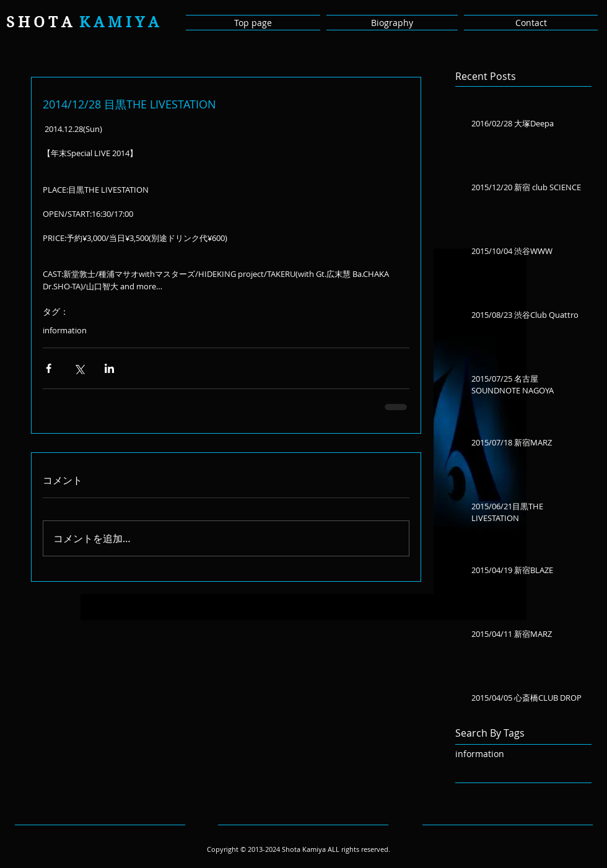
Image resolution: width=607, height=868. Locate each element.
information (65, 330)
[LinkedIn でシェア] (109, 368)
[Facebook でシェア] (49, 368)
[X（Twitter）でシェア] (79, 368)
